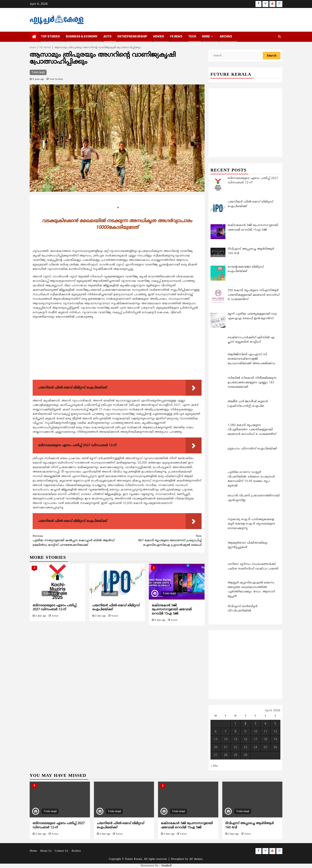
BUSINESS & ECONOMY (82, 37)
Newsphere (177, 859)
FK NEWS (176, 37)
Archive (226, 37)
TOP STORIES (50, 37)
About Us (46, 851)
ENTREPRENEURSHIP (132, 37)
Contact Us (61, 851)
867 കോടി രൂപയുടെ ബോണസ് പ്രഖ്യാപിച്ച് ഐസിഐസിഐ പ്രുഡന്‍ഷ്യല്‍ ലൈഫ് (159, 541)
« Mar (214, 766)
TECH (192, 37)
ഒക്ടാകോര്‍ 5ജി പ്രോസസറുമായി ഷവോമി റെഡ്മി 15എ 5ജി (172, 610)
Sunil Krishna (56, 79)
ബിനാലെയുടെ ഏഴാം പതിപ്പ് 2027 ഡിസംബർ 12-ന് (55, 608)
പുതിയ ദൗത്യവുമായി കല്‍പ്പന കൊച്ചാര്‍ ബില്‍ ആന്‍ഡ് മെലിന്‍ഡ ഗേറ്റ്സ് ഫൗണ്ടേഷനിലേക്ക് (75, 541)
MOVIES (159, 37)
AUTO (107, 37)
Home (33, 851)
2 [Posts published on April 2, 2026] (245, 724)
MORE (206, 37)
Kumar (55, 616)
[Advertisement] (117, 350)
